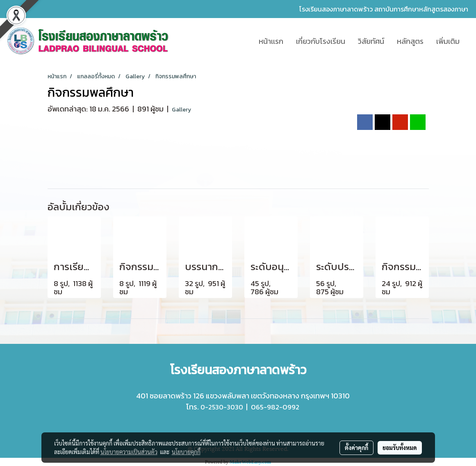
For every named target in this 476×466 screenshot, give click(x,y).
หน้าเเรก (271, 41)
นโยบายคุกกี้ (186, 452)
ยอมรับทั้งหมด (400, 448)
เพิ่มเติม (448, 41)
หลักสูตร (410, 41)
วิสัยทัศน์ (371, 41)
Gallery (181, 110)
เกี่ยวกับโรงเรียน (321, 41)
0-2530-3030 (222, 407)
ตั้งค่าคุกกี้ (356, 448)
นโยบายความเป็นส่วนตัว (129, 452)
